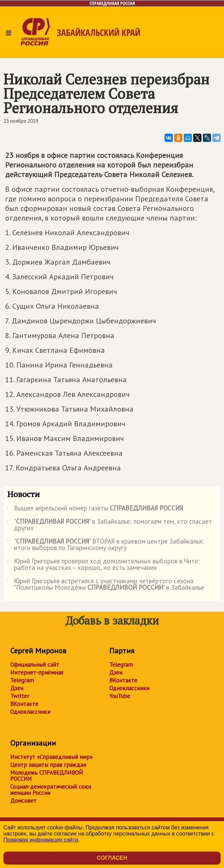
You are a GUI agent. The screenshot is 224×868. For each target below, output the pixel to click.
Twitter (20, 696)
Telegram (22, 680)
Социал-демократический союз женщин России (51, 790)
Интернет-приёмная (37, 672)
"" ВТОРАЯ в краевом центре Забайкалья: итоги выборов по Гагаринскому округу (106, 545)
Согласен (112, 858)
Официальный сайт (35, 665)
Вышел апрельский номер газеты (95, 509)
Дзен (17, 688)
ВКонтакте (24, 704)
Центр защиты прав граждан (48, 765)
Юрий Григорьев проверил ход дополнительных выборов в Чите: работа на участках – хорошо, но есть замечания (103, 565)
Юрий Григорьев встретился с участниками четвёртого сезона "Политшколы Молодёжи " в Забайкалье (106, 585)
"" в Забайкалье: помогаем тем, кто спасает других (110, 525)
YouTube (120, 696)
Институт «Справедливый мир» (51, 757)
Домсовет (23, 801)
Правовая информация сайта (41, 840)
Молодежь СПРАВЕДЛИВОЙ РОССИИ (47, 776)
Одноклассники (30, 712)
